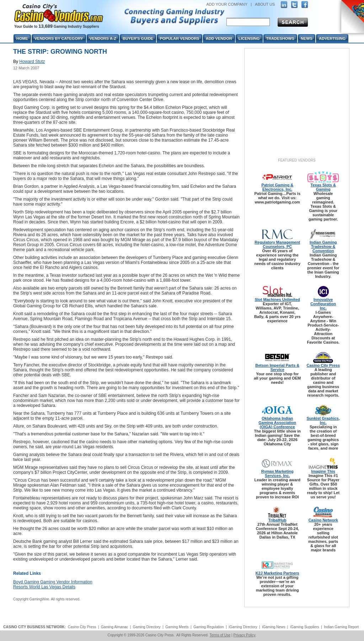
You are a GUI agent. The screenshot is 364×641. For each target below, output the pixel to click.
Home (22, 38)
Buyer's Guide (138, 38)
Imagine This (323, 471)
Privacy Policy (244, 635)
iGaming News (274, 627)
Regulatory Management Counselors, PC (277, 244)
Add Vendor (219, 38)
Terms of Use (220, 635)
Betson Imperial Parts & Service (277, 367)
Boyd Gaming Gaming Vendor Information (53, 582)
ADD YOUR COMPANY (227, 4)
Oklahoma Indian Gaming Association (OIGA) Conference (277, 423)
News (307, 38)
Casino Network (323, 520)
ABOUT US (265, 4)
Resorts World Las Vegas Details (44, 587)
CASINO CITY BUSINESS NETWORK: (34, 627)
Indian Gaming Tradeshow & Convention (323, 247)
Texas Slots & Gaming (323, 187)
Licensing (249, 38)
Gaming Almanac (114, 627)
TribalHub (277, 520)
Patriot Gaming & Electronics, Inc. (277, 187)
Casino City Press (323, 365)
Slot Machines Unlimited (277, 300)
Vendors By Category (59, 38)
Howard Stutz (32, 62)
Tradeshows (280, 38)
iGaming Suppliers (305, 627)
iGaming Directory (243, 627)
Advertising (332, 38)
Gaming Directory (147, 627)
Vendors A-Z (103, 38)
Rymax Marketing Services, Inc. (277, 473)
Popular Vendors (179, 38)
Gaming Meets (177, 627)
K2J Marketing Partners (277, 573)
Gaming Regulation (209, 627)
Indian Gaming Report (341, 627)
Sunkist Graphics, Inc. (323, 420)
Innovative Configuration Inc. (323, 304)
